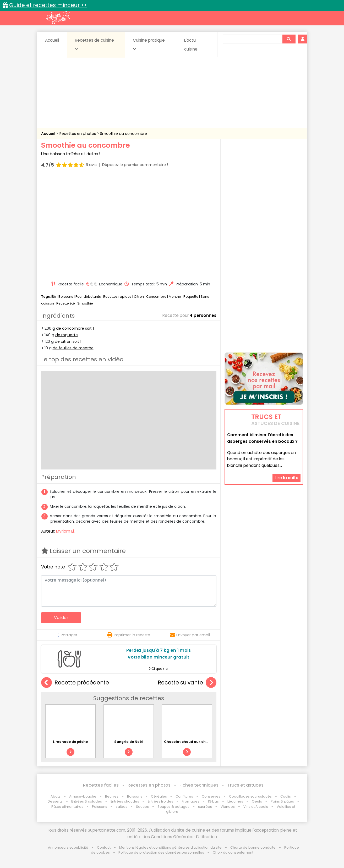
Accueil (52, 40)
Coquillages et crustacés (250, 796)
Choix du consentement (233, 852)
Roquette (191, 297)
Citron (139, 297)
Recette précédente (75, 683)
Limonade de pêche (70, 742)
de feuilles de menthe (73, 348)
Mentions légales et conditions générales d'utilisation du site (170, 847)
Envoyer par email (190, 635)
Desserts (55, 801)
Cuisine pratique (149, 44)
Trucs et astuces (245, 785)
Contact (104, 847)
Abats (56, 796)
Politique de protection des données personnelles (161, 852)
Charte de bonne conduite (253, 847)
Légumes (235, 801)
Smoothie (85, 303)
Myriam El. (65, 531)
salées (122, 807)
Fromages (191, 801)
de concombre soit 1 (75, 328)
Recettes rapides (117, 297)
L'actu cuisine (191, 45)
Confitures (184, 796)
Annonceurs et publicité (68, 847)
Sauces (142, 807)
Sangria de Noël (129, 742)
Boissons (66, 297)
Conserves (211, 796)
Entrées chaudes (125, 801)
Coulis (286, 796)
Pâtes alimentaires (67, 807)
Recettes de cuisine (94, 44)
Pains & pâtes (282, 801)
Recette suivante (187, 683)
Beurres (112, 796)
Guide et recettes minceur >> (48, 5)
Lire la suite (286, 478)
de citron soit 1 (68, 341)
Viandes (228, 807)
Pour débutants (88, 297)
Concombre (156, 297)
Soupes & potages (173, 807)
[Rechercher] (289, 39)
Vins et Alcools (256, 807)
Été (54, 297)
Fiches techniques (199, 785)
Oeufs (257, 801)
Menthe (175, 297)
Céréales (159, 796)
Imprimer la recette (129, 635)
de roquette (67, 335)
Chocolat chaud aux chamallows (194, 742)
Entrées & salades (87, 801)
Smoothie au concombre (124, 134)
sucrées (205, 807)
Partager (67, 635)
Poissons (100, 807)
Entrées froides (160, 801)
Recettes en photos (78, 134)
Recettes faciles (101, 785)
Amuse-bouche (83, 796)
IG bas (213, 801)
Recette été (66, 303)
